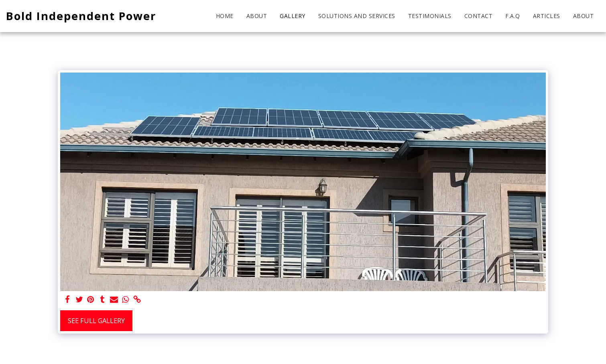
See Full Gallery (96, 321)
